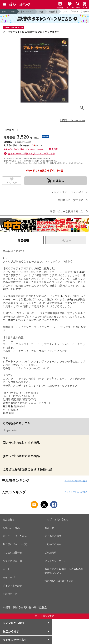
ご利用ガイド (10, 594)
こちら (43, 607)
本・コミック (27, 11)
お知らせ (49, 528)
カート (6, 569)
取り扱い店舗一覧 (12, 553)
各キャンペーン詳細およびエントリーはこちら (32, 153)
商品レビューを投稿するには (67, 211)
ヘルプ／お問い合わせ (57, 519)
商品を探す (9, 519)
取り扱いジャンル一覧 (15, 544)
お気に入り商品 (11, 528)
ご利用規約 (51, 553)
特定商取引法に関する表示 (59, 581)
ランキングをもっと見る (76, 480)
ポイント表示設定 (12, 586)
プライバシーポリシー (57, 561)
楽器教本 (53, 11)
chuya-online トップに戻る (68, 192)
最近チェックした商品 (15, 536)
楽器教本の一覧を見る (71, 200)
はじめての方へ (53, 544)
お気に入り (12, 182)
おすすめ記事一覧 (12, 561)
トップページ (8, 11)
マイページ (9, 577)
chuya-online (10, 430)
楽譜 (41, 11)
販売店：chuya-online (72, 120)
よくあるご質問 (53, 536)
